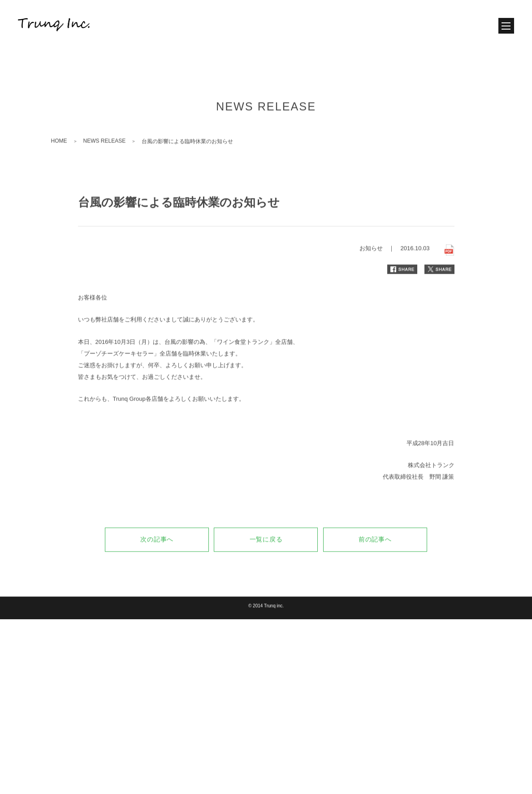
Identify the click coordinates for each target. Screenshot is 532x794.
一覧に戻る (266, 574)
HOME (59, 176)
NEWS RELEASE (105, 176)
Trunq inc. (274, 641)
